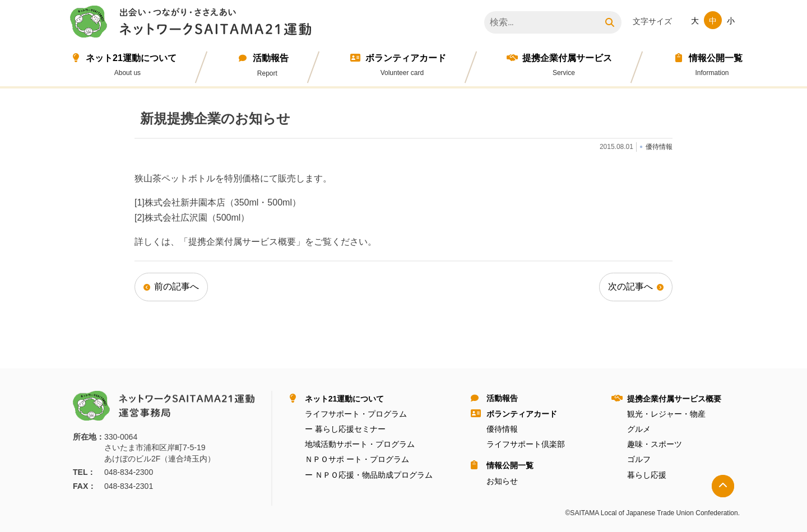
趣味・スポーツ (655, 444)
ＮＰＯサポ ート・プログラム (357, 459)
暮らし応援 (647, 475)
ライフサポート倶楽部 (526, 444)
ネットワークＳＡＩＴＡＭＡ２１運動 (193, 24)
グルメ (639, 429)
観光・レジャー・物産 (666, 414)
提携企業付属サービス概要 (674, 399)
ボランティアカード (406, 58)
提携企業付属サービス (567, 58)
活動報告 (271, 58)
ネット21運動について (131, 58)
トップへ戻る (723, 486)
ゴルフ (639, 459)
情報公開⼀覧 (716, 58)
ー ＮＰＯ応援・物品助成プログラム (369, 475)
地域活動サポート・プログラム (360, 444)
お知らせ (502, 481)
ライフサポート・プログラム (356, 414)
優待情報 (502, 429)
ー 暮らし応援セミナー (345, 429)
